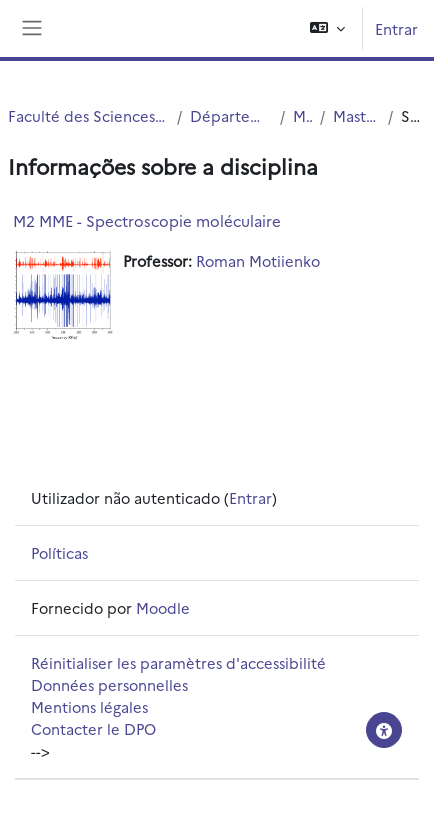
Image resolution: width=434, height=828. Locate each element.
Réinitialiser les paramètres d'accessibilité (178, 662)
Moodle (163, 607)
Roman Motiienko (258, 260)
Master (302, 115)
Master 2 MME (356, 115)
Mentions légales (89, 706)
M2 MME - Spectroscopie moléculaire (147, 220)
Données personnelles (109, 684)
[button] (327, 28)
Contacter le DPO (93, 728)
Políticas (59, 552)
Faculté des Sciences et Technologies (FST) (88, 115)
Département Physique (231, 115)
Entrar (396, 28)
